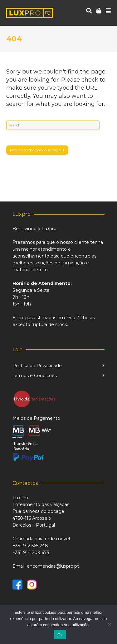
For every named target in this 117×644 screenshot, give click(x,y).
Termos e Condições (35, 376)
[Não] (109, 624)
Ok (60, 635)
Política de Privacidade (37, 366)
